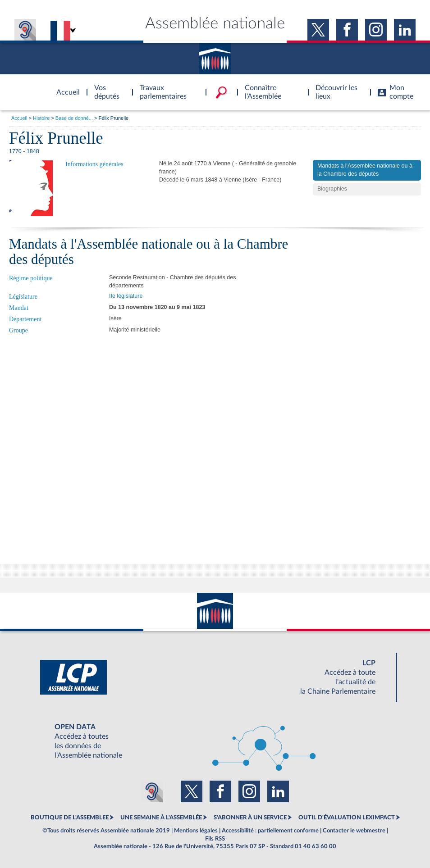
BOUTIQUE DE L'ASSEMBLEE (70, 818)
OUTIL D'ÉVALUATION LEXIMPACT (347, 818)
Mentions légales (196, 831)
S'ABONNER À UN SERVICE (250, 818)
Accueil (19, 118)
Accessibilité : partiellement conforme (270, 831)
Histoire (41, 118)
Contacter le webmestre (354, 831)
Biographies (332, 189)
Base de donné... (74, 118)
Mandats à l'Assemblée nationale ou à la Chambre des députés (365, 170)
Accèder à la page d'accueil (65, 87)
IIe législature (126, 296)
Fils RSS (215, 839)
